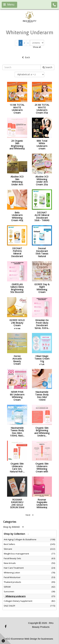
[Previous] (17, 43)
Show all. (37, 47)
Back (26, 57)
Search (47, 67)
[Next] (28, 43)
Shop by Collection (16, 534)
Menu (9, 5)
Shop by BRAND (13, 527)
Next (29, 515)
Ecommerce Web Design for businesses (32, 639)
